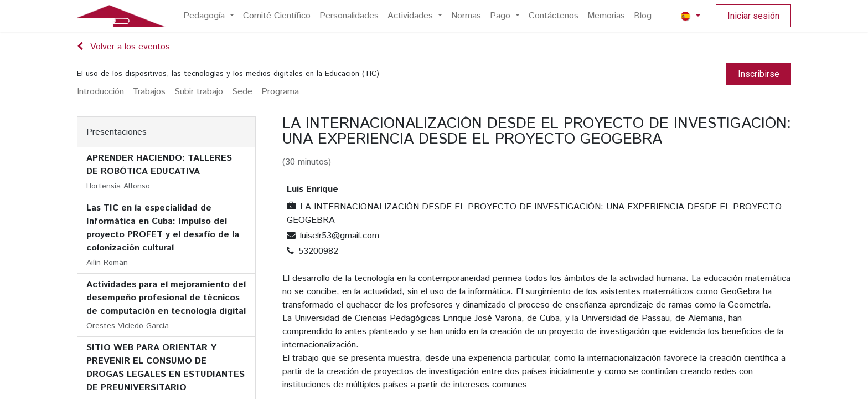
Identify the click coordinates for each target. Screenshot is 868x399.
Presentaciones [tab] (117, 132)
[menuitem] (209, 16)
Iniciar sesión (753, 16)
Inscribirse (759, 74)
